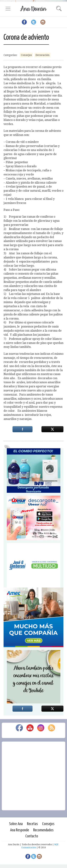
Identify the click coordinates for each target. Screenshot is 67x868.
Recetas (32, 824)
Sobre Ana (16, 824)
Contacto (32, 836)
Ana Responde (19, 830)
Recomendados (43, 830)
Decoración (43, 55)
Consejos (26, 55)
